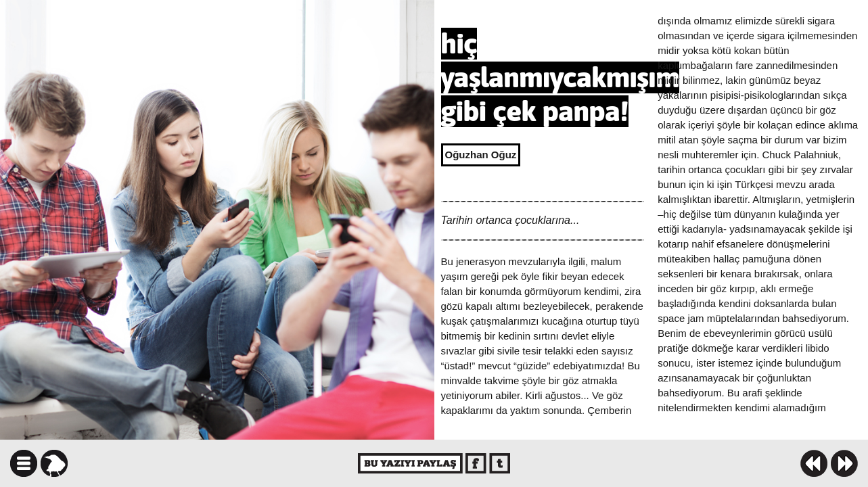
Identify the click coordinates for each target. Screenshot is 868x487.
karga (54, 463)
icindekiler (24, 463)
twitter (500, 463)
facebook (476, 463)
